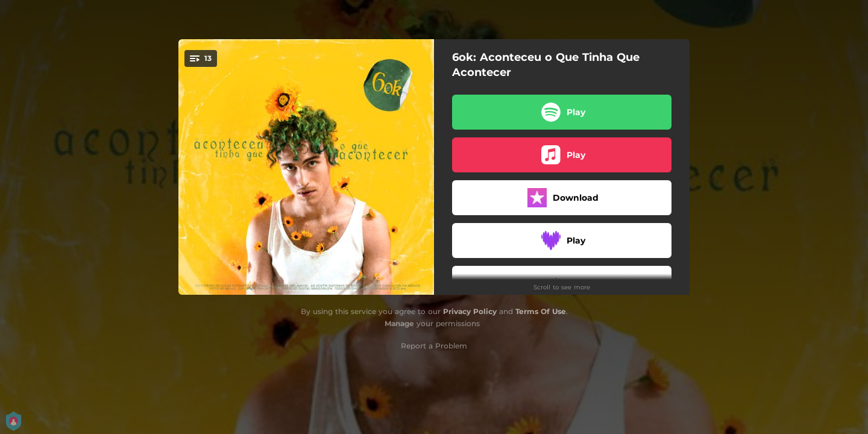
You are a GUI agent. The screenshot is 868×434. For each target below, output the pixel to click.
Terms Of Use (541, 311)
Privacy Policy (470, 311)
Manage (399, 323)
